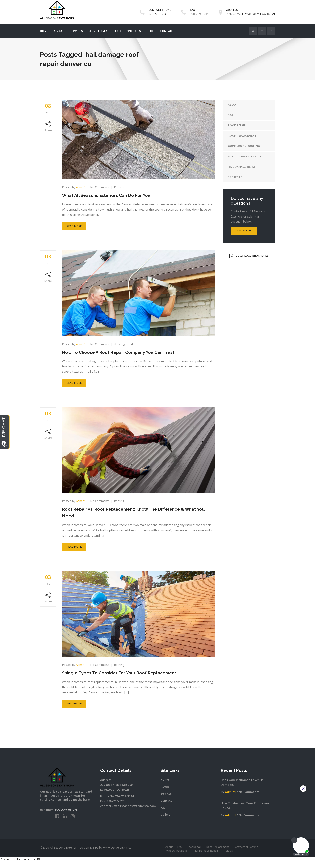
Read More (74, 228)
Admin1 (81, 187)
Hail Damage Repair (243, 168)
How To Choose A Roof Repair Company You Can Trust (124, 354)
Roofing (119, 187)
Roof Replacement (243, 136)
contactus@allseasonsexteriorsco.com (128, 813)
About (59, 31)
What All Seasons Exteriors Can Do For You (111, 195)
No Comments (100, 187)
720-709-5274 (157, 14)
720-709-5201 (116, 808)
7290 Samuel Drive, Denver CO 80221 (251, 14)
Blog (150, 31)
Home (44, 31)
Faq (163, 814)
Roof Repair (238, 126)
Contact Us (244, 232)
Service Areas (99, 31)
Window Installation (246, 157)
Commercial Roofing (245, 147)
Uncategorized (123, 346)
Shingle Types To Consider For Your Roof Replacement (125, 678)
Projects (134, 31)
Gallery (165, 821)
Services (76, 31)
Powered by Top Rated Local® (20, 866)
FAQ (118, 31)
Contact (167, 31)
